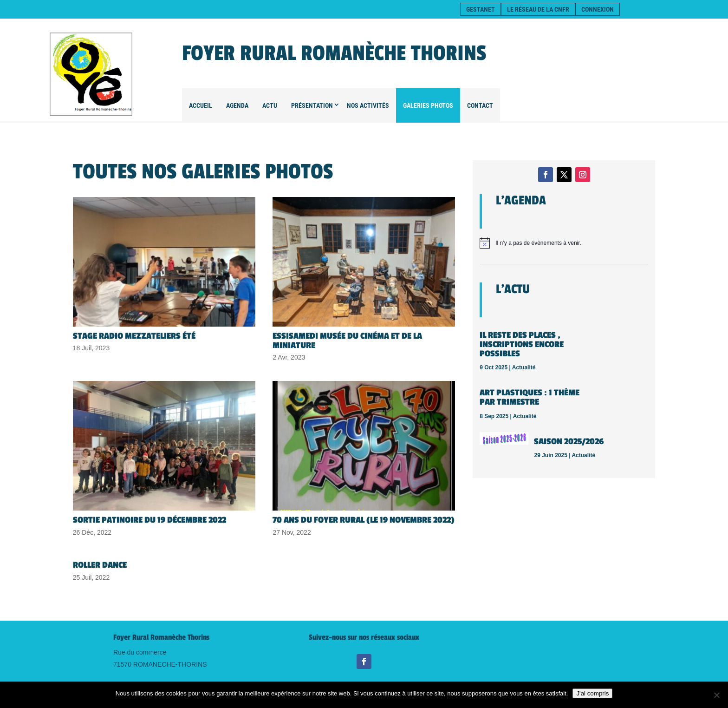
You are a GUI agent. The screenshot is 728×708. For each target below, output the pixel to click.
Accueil (201, 105)
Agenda (237, 105)
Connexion (598, 9)
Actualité (524, 367)
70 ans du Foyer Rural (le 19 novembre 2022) (364, 520)
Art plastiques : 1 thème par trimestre (530, 397)
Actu (270, 105)
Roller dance (100, 565)
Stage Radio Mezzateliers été (134, 336)
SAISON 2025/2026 (569, 441)
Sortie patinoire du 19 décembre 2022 (149, 520)
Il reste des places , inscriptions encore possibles (522, 344)
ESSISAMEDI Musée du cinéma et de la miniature (347, 341)
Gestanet (481, 9)
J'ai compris (592, 693)
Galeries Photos (428, 105)
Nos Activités (368, 105)
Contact (480, 105)
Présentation (312, 105)
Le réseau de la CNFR (538, 9)
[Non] (716, 695)
